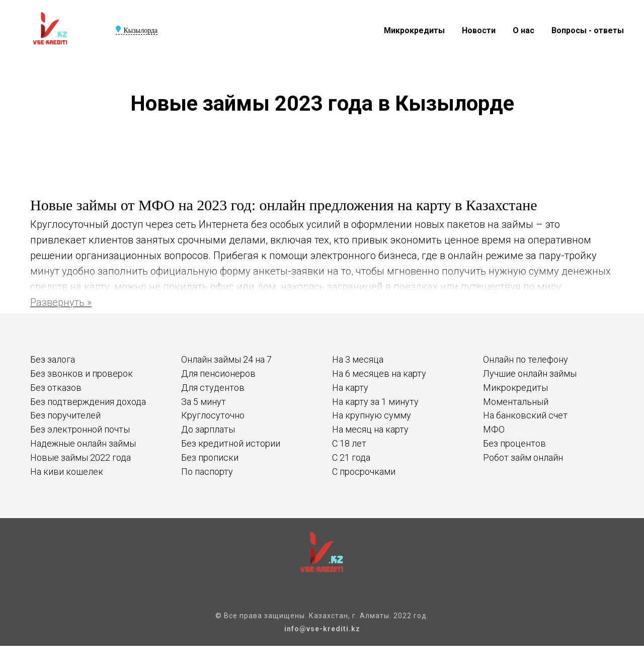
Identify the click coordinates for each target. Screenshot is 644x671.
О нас (524, 30)
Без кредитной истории (231, 443)
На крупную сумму (372, 415)
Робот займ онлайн (523, 457)
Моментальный (516, 402)
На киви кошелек (67, 472)
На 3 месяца (358, 359)
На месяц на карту (370, 429)
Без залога (53, 359)
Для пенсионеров (218, 373)
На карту (350, 388)
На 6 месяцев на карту (379, 373)
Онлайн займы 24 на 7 (226, 359)
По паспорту (207, 472)
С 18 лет (349, 443)
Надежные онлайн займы (83, 443)
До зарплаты (208, 429)
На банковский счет (525, 415)
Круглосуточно (213, 415)
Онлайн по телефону (526, 359)
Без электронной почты (80, 429)
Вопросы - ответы (588, 30)
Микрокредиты (414, 30)
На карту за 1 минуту (375, 402)
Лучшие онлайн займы (530, 373)
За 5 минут (204, 402)
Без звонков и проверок (82, 373)
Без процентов (514, 443)
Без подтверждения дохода (88, 402)
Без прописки (210, 457)
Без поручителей (65, 415)
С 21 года (351, 457)
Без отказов (56, 388)
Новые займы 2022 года (80, 457)
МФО (494, 429)
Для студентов (213, 388)
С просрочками (364, 472)
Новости (479, 30)
